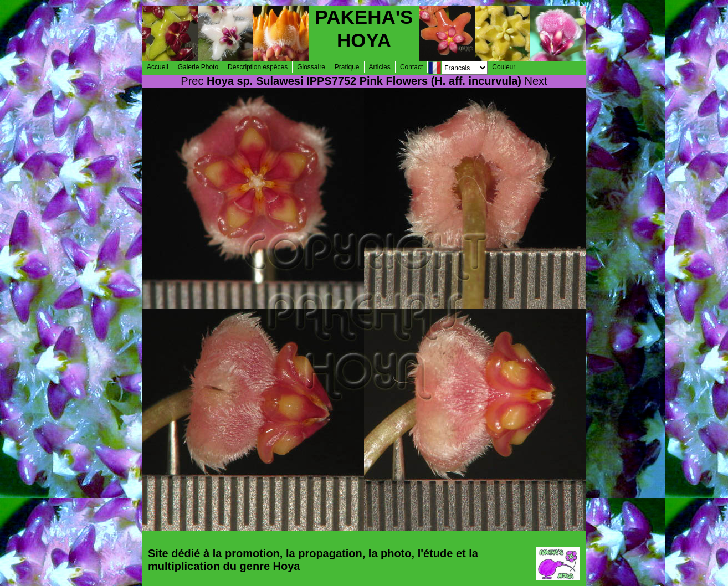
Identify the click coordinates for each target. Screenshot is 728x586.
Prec (192, 81)
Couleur (504, 67)
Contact (411, 67)
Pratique (347, 67)
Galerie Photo (198, 67)
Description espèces (258, 67)
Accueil (158, 67)
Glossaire (311, 67)
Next (536, 81)
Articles (380, 67)
